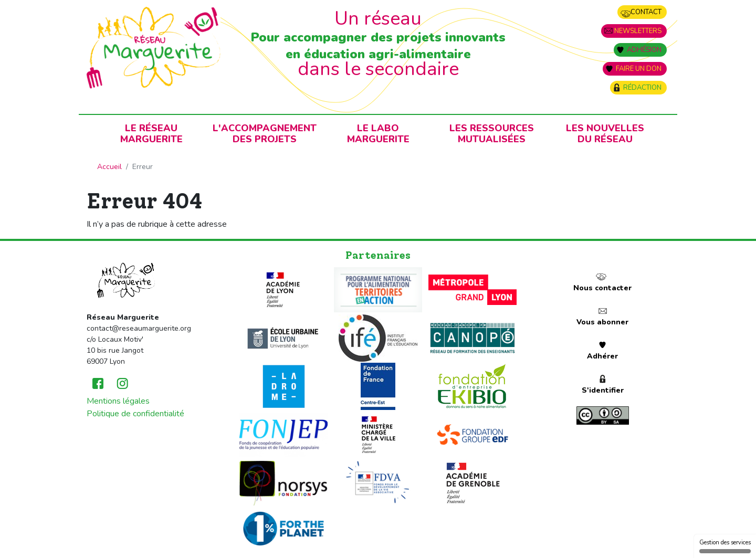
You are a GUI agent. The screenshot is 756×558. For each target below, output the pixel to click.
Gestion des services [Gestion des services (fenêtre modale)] (725, 546)
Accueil (109, 167)
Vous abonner (602, 322)
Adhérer (602, 356)
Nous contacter (602, 288)
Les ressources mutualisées (492, 134)
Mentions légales (118, 401)
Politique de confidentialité (135, 414)
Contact (646, 12)
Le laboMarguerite (378, 134)
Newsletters (638, 31)
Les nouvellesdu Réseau (605, 134)
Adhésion (644, 50)
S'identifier (603, 390)
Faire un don (639, 69)
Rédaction (642, 88)
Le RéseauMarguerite (151, 134)
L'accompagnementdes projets (265, 134)
